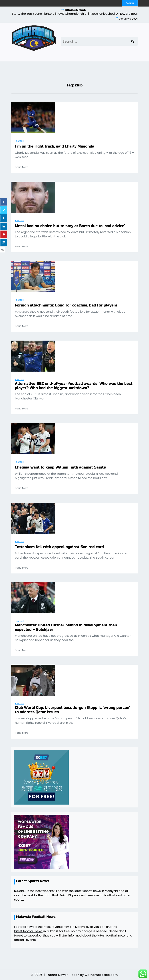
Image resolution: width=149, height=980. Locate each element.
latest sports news (88, 891)
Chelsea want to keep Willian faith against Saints (60, 467)
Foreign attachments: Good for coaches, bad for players (66, 305)
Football (19, 141)
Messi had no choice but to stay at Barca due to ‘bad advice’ (70, 226)
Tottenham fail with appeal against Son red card (59, 547)
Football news (24, 927)
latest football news (28, 931)
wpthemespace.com (101, 975)
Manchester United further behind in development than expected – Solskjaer (66, 627)
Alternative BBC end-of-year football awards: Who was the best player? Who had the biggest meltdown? (74, 386)
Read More (22, 167)
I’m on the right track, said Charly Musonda (55, 146)
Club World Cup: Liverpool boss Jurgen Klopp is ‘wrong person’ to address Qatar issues (73, 710)
